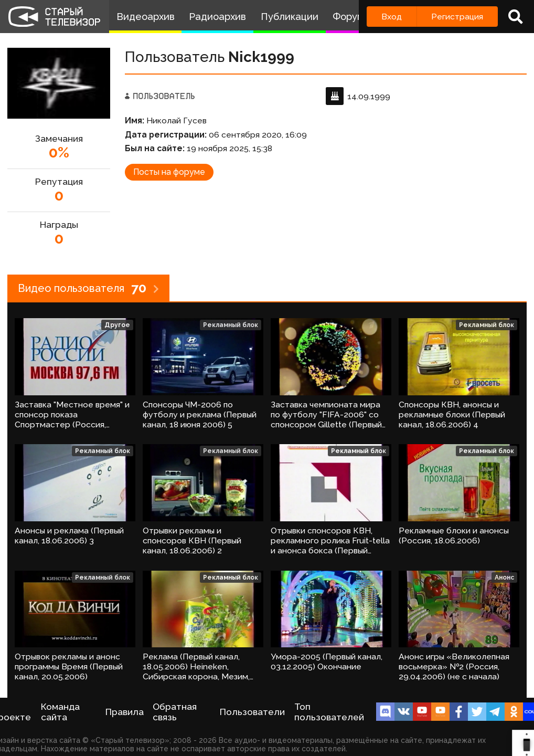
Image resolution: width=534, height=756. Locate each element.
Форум (348, 17)
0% (59, 153)
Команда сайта (60, 712)
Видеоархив (146, 17)
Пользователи (252, 712)
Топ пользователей (329, 712)
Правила (125, 712)
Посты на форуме (169, 172)
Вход (392, 17)
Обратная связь (175, 712)
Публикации (290, 17)
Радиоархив (217, 17)
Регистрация (457, 17)
